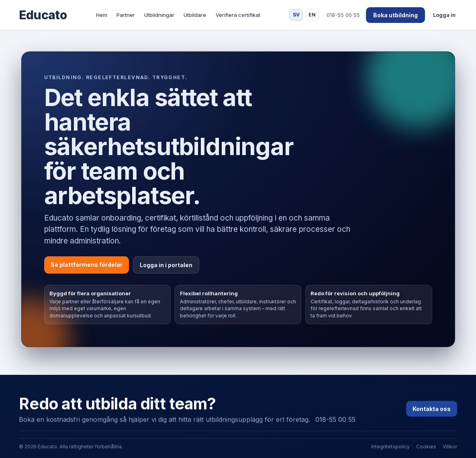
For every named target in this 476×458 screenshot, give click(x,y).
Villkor (450, 447)
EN (312, 15)
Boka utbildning (395, 15)
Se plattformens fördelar (87, 265)
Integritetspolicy (390, 447)
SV (296, 15)
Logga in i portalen (166, 265)
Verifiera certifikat (238, 15)
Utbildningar (159, 15)
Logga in (444, 15)
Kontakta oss (432, 409)
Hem (102, 15)
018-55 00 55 (335, 419)
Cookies (426, 447)
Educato (43, 15)
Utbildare (195, 15)
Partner (126, 15)
